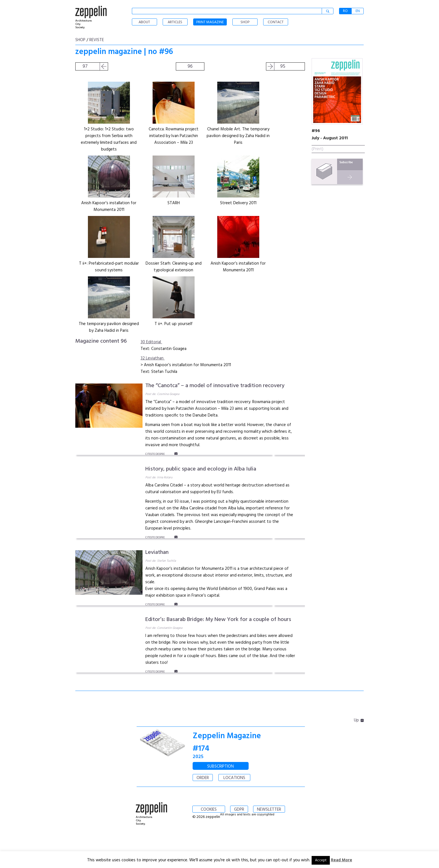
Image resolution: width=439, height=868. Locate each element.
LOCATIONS (234, 778)
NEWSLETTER (269, 810)
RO (345, 11)
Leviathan (157, 552)
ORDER (203, 778)
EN (358, 11)
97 (85, 66)
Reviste (97, 40)
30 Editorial (151, 342)
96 (190, 66)
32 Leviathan (153, 358)
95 (283, 66)
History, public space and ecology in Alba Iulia (201, 469)
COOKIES (209, 810)
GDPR (239, 810)
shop (80, 40)
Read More (342, 860)
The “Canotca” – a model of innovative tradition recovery (215, 386)
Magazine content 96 (101, 341)
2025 (198, 757)
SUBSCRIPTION (220, 766)
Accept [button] (321, 860)
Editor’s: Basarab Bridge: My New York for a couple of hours (218, 620)
